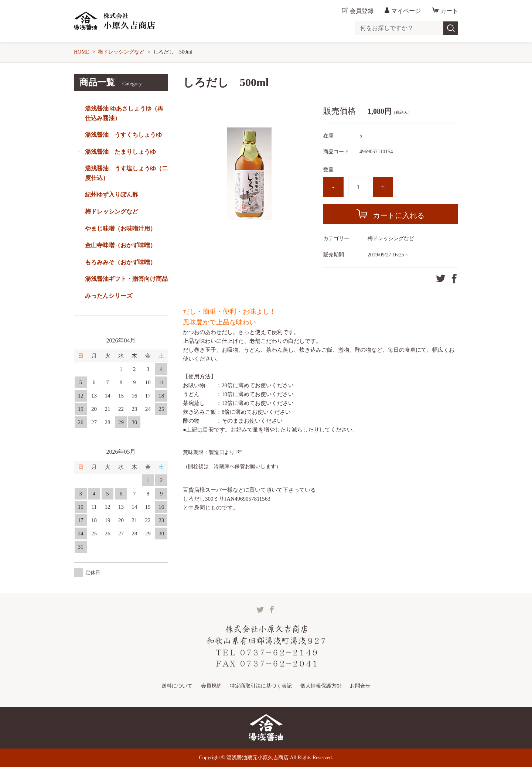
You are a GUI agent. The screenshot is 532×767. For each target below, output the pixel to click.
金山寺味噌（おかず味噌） (120, 245)
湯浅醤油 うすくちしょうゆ (123, 135)
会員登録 (362, 11)
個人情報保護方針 (321, 686)
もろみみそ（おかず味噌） (120, 262)
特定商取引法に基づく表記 (261, 686)
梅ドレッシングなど (121, 52)
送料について (177, 686)
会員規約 (211, 686)
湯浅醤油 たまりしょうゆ (120, 152)
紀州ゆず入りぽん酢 (112, 195)
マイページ (406, 11)
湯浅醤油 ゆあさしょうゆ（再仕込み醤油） (124, 113)
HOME (81, 52)
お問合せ (360, 686)
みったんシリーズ (109, 296)
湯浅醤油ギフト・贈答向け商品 (126, 279)
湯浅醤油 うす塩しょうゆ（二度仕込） (126, 173)
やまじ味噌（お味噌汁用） (120, 229)
